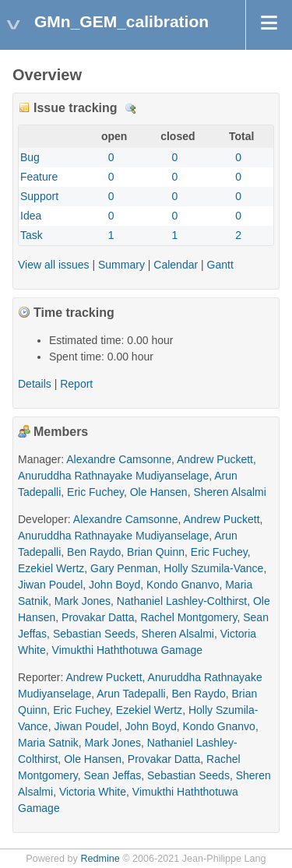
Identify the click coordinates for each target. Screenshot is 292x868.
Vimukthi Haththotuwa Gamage (128, 650)
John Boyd (114, 585)
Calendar (176, 265)
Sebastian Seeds (94, 634)
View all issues (54, 265)
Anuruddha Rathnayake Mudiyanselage (113, 476)
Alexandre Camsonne (119, 459)
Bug (30, 157)
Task (32, 235)
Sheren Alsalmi (229, 492)
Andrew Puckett (215, 459)
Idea (31, 216)
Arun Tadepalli (131, 694)
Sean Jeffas (113, 775)
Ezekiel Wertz (51, 568)
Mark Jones (83, 601)
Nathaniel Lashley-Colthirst (182, 601)
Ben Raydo (94, 552)
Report (76, 384)
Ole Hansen (159, 492)
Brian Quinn (156, 552)
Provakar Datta (98, 617)
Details (131, 109)
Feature (39, 177)
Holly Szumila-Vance (213, 568)
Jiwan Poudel (50, 585)
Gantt (220, 265)
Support (39, 196)
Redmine (100, 859)
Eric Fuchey (95, 492)
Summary (121, 265)
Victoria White (93, 792)
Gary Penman (124, 568)
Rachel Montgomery (188, 617)
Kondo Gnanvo (183, 585)
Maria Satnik (48, 743)
